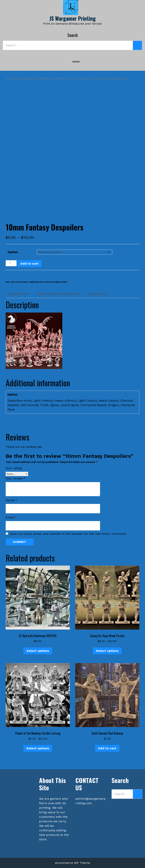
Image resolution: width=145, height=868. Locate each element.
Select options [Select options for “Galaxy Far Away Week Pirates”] (107, 651)
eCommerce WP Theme (73, 863)
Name (11, 500)
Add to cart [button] (107, 748)
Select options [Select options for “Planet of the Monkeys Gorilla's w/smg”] (38, 748)
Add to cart (29, 264)
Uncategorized (26, 78)
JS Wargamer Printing (73, 18)
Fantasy (61, 78)
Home (10, 78)
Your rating (14, 468)
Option (13, 252)
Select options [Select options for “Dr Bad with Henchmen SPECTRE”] (38, 651)
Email (11, 517)
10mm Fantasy (79, 78)
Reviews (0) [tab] (98, 294)
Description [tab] (18, 294)
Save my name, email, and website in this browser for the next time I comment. (68, 534)
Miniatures (46, 78)
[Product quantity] (11, 263)
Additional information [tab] (58, 294)
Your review (15, 478)
